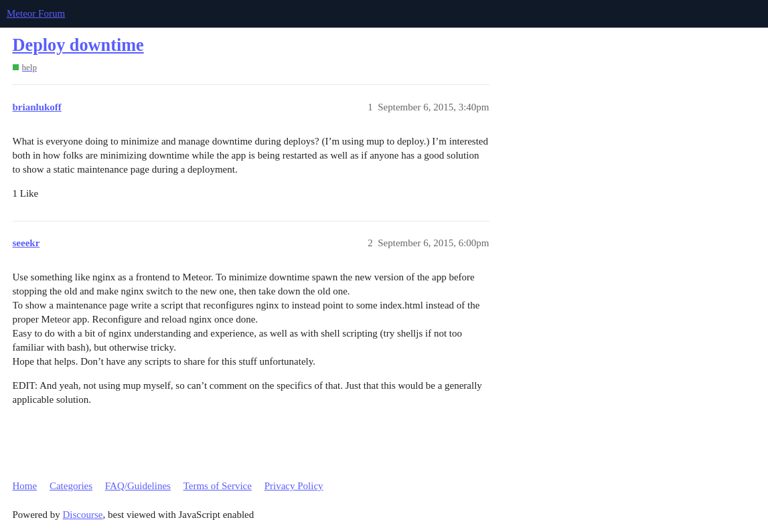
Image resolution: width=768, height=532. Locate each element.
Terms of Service (218, 486)
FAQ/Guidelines (138, 486)
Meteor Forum (36, 13)
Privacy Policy (294, 486)
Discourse (83, 515)
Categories (71, 486)
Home (25, 486)
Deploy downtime (78, 45)
